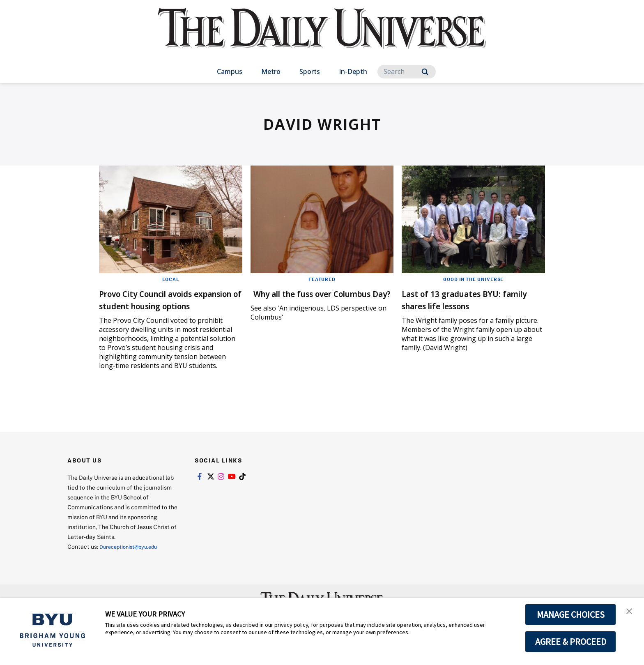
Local (171, 279)
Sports (310, 71)
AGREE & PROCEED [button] (571, 642)
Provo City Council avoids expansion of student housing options (159, 305)
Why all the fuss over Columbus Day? (301, 299)
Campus (230, 71)
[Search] (407, 72)
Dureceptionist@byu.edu (132, 559)
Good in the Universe (473, 279)
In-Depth (353, 71)
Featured (322, 279)
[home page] (322, 37)
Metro (271, 71)
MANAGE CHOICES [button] (571, 614)
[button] (630, 612)
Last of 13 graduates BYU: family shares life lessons (464, 299)
